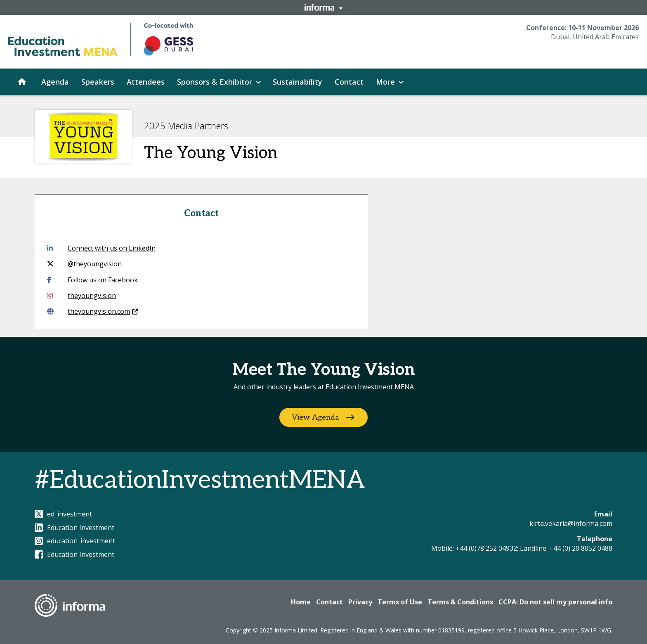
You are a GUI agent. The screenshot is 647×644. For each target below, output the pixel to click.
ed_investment (63, 514)
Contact (329, 602)
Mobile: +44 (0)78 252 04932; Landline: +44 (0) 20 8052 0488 (522, 548)
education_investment (75, 541)
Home (301, 602)
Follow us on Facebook (92, 280)
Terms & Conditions (460, 602)
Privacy (360, 602)
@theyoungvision (84, 264)
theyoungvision (81, 296)
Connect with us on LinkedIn (101, 248)
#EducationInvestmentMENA (200, 481)
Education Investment (74, 528)
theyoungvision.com (92, 311)
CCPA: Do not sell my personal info (555, 602)
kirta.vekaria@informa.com (571, 523)
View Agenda (315, 418)
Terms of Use (400, 602)
